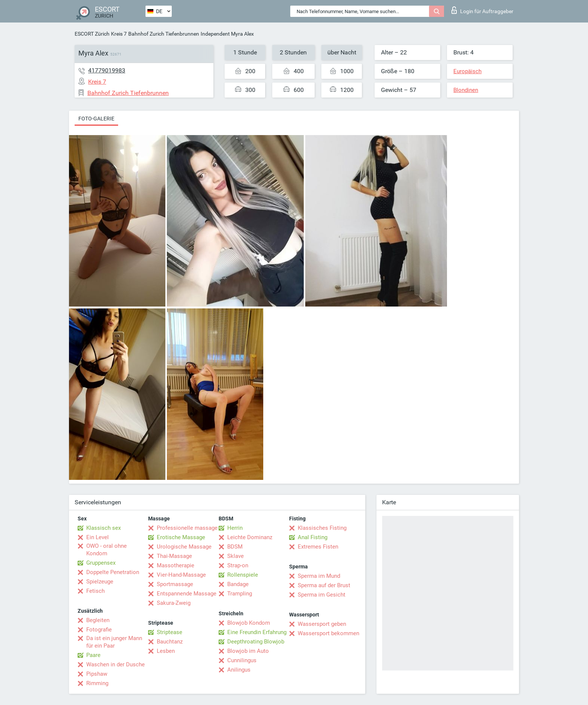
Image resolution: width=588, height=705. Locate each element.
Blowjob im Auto (248, 651)
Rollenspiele (243, 575)
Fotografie (99, 630)
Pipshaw (97, 674)
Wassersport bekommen (328, 633)
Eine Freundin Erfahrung (257, 632)
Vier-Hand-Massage (181, 575)
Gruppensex (101, 563)
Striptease (169, 632)
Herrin (235, 528)
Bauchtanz (170, 642)
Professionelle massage (187, 528)
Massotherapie (175, 565)
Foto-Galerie (96, 119)
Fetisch (95, 591)
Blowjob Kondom (249, 623)
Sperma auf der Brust (324, 585)
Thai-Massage (174, 556)
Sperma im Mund (319, 576)
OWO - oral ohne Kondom (106, 550)
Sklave (235, 556)
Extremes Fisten (318, 547)
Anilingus (239, 670)
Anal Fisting (313, 537)
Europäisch (467, 71)
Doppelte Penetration (113, 572)
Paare (93, 655)
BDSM (235, 547)
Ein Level (97, 537)
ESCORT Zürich (92, 34)
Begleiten (98, 620)
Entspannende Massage (187, 594)
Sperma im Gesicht (322, 595)
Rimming (97, 683)
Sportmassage (175, 584)
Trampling (240, 594)
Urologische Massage (184, 547)
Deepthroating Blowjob (256, 642)
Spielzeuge (100, 582)
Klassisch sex (103, 528)
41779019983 (107, 70)
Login (482, 10)
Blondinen (466, 90)
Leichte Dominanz (250, 537)
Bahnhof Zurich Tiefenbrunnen (164, 34)
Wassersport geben (322, 624)
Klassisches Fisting (322, 528)
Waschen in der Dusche (115, 664)
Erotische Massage (181, 537)
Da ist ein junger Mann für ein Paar (114, 642)
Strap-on (238, 565)
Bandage (238, 584)
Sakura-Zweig (174, 603)
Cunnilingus (242, 660)
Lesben (166, 651)
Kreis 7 (119, 34)
